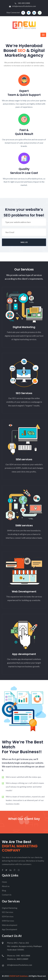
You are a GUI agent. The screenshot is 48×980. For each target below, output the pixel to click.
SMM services (24, 525)
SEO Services (24, 393)
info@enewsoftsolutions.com (22, 6)
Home (4, 882)
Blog (4, 891)
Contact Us (7, 895)
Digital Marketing (24, 327)
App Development (10, 929)
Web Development (24, 592)
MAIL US (24, 242)
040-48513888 (22, 3)
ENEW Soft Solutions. (19, 976)
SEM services (24, 459)
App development (24, 654)
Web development (10, 925)
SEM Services (8, 916)
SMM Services (8, 921)
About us (6, 886)
